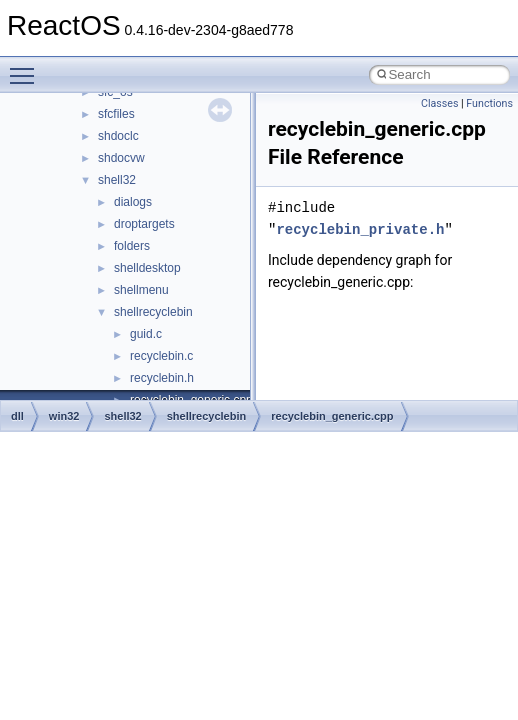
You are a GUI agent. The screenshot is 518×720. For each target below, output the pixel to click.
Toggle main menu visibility (27, 67)
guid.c (146, 334)
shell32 (117, 180)
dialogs (133, 202)
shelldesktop (147, 268)
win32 (64, 416)
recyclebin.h (162, 378)
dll (17, 416)
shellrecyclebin (153, 312)
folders (132, 246)
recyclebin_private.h (360, 229)
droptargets (144, 224)
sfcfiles (116, 114)
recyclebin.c (161, 356)
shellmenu (141, 290)
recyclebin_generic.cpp (332, 416)
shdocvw (121, 158)
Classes (439, 103)
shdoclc (118, 136)
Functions (489, 103)
